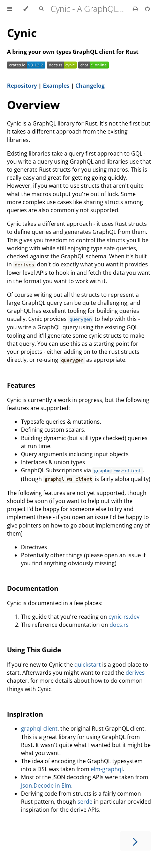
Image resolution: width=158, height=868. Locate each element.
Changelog (90, 86)
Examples (56, 86)
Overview (33, 105)
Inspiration (25, 714)
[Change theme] (26, 9)
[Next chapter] (135, 841)
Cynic (22, 33)
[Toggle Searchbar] (41, 9)
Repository (22, 86)
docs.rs (119, 625)
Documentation (33, 588)
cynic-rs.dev (124, 617)
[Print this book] (136, 9)
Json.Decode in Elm (46, 785)
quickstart (88, 665)
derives (135, 673)
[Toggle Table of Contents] (10, 9)
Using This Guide (34, 650)
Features (21, 385)
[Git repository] (148, 9)
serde (85, 802)
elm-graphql (107, 769)
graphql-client (39, 729)
